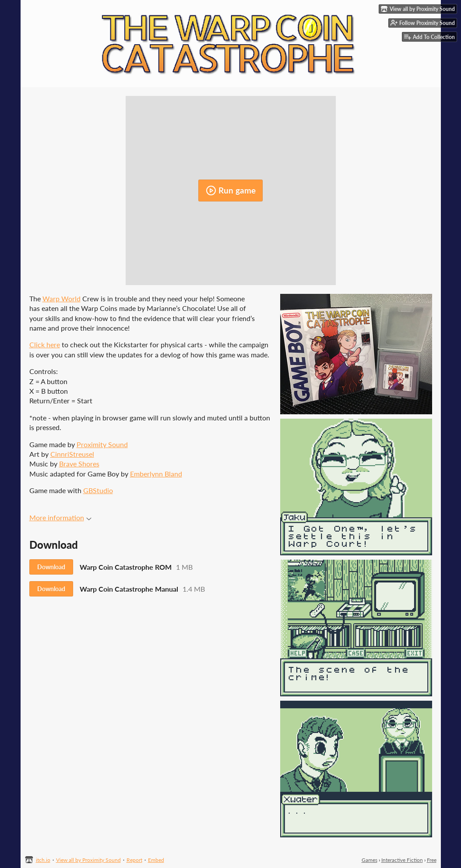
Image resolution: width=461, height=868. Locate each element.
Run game (231, 191)
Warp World (62, 298)
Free (432, 860)
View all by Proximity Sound (88, 860)
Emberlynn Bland (156, 474)
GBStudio (98, 490)
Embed (156, 860)
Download (51, 567)
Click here (45, 344)
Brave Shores (79, 464)
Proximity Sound (102, 444)
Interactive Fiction (402, 860)
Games (370, 860)
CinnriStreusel (72, 454)
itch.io (43, 860)
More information (60, 517)
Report (134, 860)
